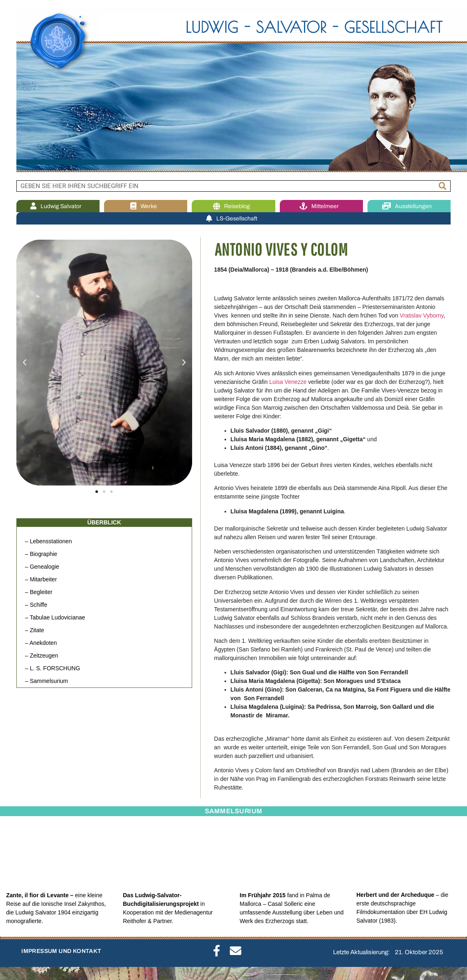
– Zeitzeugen (42, 656)
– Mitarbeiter (41, 579)
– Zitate (35, 630)
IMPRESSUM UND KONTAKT (61, 951)
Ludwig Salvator (58, 206)
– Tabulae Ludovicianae (55, 617)
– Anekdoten (41, 643)
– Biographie (41, 554)
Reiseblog (233, 206)
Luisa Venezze (288, 382)
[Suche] (443, 186)
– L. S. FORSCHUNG (53, 668)
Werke (146, 206)
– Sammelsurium (46, 681)
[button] (25, 363)
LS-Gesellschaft (234, 219)
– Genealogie (42, 567)
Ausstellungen (409, 206)
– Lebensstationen (48, 541)
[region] (233, 90)
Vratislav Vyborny (422, 315)
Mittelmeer (321, 206)
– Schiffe (36, 605)
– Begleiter (39, 592)
